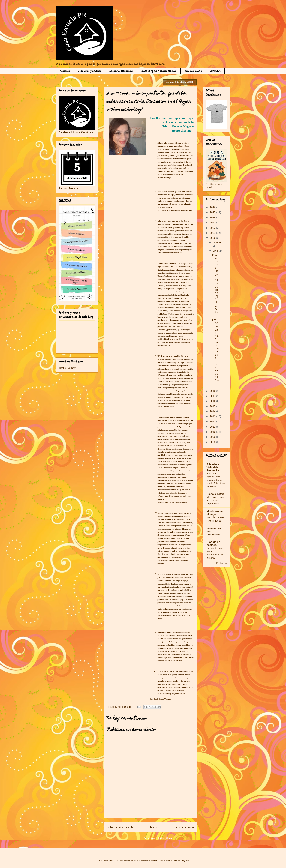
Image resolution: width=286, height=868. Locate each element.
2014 (213, 411)
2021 (213, 233)
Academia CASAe (193, 71)
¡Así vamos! (213, 534)
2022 (213, 228)
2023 (213, 223)
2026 (213, 207)
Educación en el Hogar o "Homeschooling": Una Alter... (215, 285)
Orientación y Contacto (90, 71)
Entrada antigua (184, 827)
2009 (213, 437)
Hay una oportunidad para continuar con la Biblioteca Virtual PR (216, 480)
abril (216, 251)
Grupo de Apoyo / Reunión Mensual (159, 71)
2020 (213, 238)
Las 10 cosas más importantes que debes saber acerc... (215, 352)
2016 (213, 401)
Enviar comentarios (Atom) (158, 838)
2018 (213, 391)
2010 (213, 432)
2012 (213, 421)
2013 (213, 416)
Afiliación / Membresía (121, 71)
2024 (213, 217)
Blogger (185, 861)
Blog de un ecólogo (213, 543)
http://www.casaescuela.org (176, 502)
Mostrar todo (222, 563)
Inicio (154, 827)
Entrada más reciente (120, 827)
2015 (213, 406)
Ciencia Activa (216, 494)
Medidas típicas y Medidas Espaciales (215, 500)
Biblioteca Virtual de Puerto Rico (214, 467)
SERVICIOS (215, 71)
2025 (213, 212)
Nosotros (65, 71)
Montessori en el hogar (216, 513)
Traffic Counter (67, 368)
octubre (217, 242)
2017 (213, 396)
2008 (213, 442)
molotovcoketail (149, 861)
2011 (213, 427)
